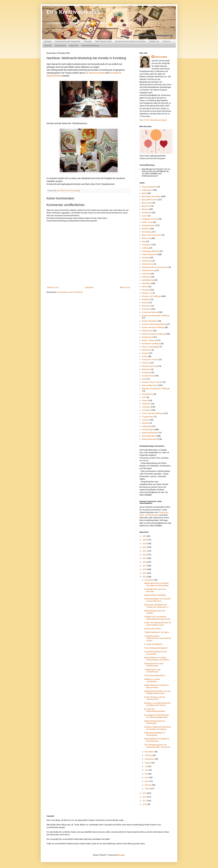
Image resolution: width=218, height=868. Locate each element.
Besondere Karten (149, 200)
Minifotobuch (148, 337)
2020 (145, 555)
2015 (145, 573)
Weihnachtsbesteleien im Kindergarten (155, 734)
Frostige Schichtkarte (153, 644)
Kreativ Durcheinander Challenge (156, 316)
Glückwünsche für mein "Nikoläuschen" (154, 665)
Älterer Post (125, 287)
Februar (148, 785)
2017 (145, 566)
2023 (145, 543)
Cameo (145, 216)
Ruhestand (146, 369)
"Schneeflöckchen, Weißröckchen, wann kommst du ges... (158, 638)
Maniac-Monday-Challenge (153, 327)
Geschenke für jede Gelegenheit (68, 41)
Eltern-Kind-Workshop (151, 235)
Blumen (145, 209)
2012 (145, 797)
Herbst (145, 287)
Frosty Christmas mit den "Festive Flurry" (155, 698)
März (147, 781)
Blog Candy (147, 203)
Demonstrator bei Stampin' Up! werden (130, 41)
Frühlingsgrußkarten (150, 251)
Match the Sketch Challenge (154, 334)
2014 (145, 577)
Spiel (144, 379)
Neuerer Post (53, 287)
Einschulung (147, 232)
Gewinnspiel (147, 261)
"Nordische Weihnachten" (155, 675)
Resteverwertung (149, 366)
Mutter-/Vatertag (149, 340)
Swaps (145, 400)
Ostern (145, 356)
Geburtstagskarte (149, 254)
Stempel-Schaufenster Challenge (156, 388)
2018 (145, 562)
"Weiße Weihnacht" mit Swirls (157, 632)
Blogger (121, 855)
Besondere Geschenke (151, 196)
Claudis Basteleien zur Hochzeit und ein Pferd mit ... (157, 600)
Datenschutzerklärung (90, 46)
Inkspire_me (147, 293)
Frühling (145, 248)
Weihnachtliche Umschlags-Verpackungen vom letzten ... (158, 659)
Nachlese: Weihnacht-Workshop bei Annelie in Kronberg (158, 728)
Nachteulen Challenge (151, 343)
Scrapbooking (148, 376)
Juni (147, 770)
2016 (145, 569)
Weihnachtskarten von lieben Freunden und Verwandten (156, 584)
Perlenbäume (60, 46)
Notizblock (146, 350)
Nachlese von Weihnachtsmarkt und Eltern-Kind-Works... (157, 704)
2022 (145, 547)
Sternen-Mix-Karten (153, 629)
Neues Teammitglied (151, 347)
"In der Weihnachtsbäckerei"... (157, 648)
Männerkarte (147, 331)
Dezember (149, 580)
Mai (146, 774)
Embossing (146, 238)
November (149, 752)
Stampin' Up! (154, 41)
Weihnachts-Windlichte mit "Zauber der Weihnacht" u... (157, 606)
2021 (145, 551)
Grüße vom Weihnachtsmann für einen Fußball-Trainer (158, 624)
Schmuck (166, 41)
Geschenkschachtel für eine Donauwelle (156, 653)
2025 (145, 536)
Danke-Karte (147, 222)
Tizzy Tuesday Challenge (152, 413)
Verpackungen (148, 429)
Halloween (146, 277)
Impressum (74, 46)
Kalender (146, 299)
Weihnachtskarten (149, 439)
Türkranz (146, 420)
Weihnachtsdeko (149, 436)
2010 (145, 804)
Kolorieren (146, 309)
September (150, 759)
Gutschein (146, 274)
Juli (146, 766)
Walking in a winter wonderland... (152, 680)
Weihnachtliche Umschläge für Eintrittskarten (157, 740)
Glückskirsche (148, 264)
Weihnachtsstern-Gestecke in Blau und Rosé (156, 686)
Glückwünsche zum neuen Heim (155, 267)
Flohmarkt (88, 41)
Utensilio (146, 423)
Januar (148, 788)
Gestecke (48, 46)
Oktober (149, 755)
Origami (145, 353)
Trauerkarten (147, 417)
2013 (145, 793)
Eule (144, 241)
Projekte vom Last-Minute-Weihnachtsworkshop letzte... (158, 618)
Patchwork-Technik (150, 359)
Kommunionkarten (150, 312)
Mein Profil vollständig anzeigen (153, 120)
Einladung (146, 229)
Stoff (144, 397)
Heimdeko (146, 283)
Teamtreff (146, 404)
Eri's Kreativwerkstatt (73, 12)
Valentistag (147, 426)
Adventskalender (149, 187)
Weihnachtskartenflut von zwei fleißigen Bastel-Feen (157, 692)
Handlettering (148, 280)
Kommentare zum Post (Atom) (70, 292)
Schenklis (146, 372)
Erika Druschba (161, 57)
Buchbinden (147, 213)
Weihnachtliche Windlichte (155, 595)
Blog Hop (146, 206)
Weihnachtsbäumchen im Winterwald (155, 722)
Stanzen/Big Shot (149, 385)
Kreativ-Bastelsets (150, 321)
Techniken (146, 407)
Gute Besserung (149, 270)
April (147, 777)
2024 (145, 540)
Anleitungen (147, 190)
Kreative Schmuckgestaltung (154, 324)
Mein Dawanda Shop (103, 41)
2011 (145, 801)
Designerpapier (148, 225)
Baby (144, 193)
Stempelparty (148, 394)
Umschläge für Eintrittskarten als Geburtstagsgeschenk (157, 716)
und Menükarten (152, 515)
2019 (145, 558)
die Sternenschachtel (95, 73)
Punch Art (146, 363)
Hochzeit (146, 290)
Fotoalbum (146, 245)
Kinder (145, 303)
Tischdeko (146, 410)
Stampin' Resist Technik (152, 382)
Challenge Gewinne (150, 219)
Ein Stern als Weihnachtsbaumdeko (155, 710)
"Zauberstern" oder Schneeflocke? (152, 671)
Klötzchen (146, 306)
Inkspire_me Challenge (151, 296)
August (148, 763)
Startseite (48, 41)
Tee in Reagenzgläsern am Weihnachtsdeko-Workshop (157, 746)
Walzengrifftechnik (150, 433)
